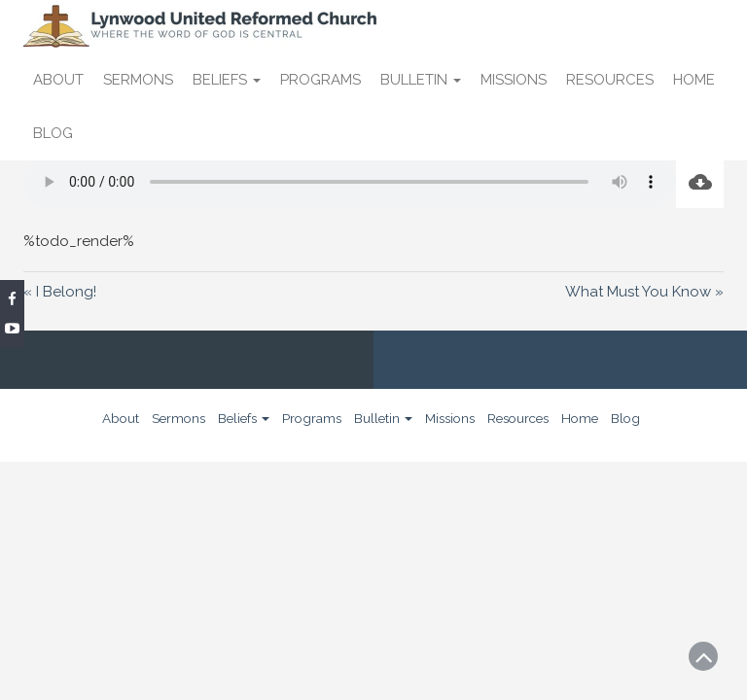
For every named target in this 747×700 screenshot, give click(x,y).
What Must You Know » (644, 292)
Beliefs (227, 80)
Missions (514, 80)
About (58, 80)
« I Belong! (60, 292)
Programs (320, 80)
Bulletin (421, 80)
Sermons (138, 80)
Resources (610, 80)
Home (694, 80)
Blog (53, 133)
